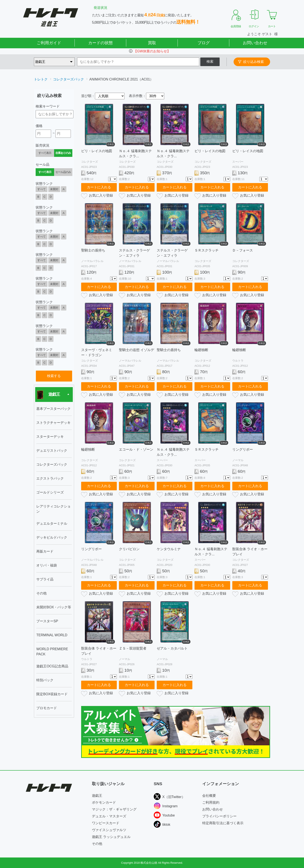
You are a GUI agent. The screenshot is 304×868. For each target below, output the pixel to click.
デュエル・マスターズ (109, 816)
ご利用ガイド (49, 43)
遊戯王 (97, 796)
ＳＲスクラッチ (207, 250)
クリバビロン (129, 549)
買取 (152, 43)
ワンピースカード (106, 823)
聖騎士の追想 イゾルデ (137, 350)
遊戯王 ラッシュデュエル (111, 837)
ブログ (204, 43)
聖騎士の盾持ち (93, 250)
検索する (54, 376)
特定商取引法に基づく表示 (223, 823)
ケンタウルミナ (169, 549)
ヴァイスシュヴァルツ (109, 830)
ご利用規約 (211, 802)
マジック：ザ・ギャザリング (114, 809)
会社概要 (209, 796)
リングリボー (243, 449)
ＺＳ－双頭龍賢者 (133, 648)
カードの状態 (100, 43)
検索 (210, 61)
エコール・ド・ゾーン (136, 449)
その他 (97, 844)
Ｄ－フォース (243, 250)
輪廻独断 (201, 350)
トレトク (41, 79)
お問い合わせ (255, 43)
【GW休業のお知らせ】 (152, 51)
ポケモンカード (104, 802)
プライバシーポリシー (219, 816)
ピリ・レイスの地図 (97, 151)
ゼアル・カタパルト (172, 648)
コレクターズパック (68, 79)
